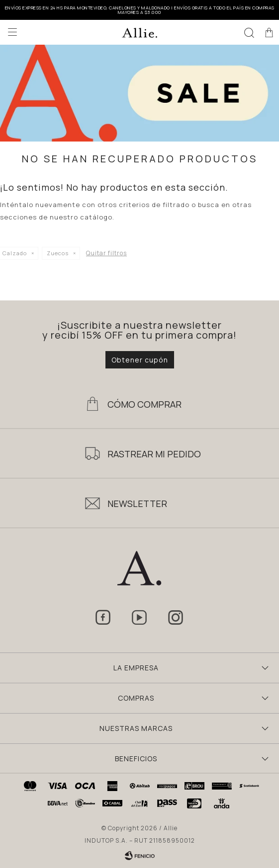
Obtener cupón (140, 360)
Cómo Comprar (144, 404)
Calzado (15, 253)
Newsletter (137, 504)
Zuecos (58, 253)
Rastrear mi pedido (154, 454)
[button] (249, 32)
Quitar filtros (106, 253)
